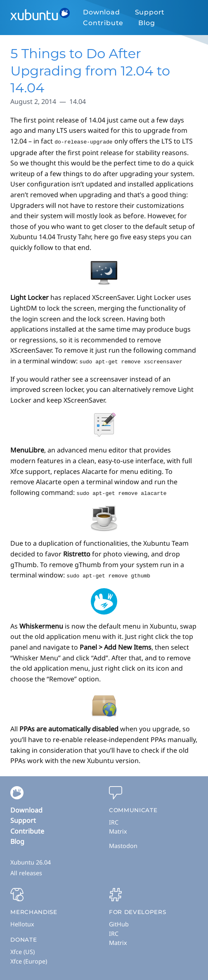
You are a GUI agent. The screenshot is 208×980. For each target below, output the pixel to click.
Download (101, 12)
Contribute (103, 23)
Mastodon (123, 844)
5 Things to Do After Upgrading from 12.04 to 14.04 (90, 71)
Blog (147, 23)
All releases (26, 871)
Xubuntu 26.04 (31, 861)
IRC (114, 821)
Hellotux (22, 922)
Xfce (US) (22, 950)
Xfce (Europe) (29, 960)
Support (150, 12)
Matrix (118, 830)
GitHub (119, 922)
